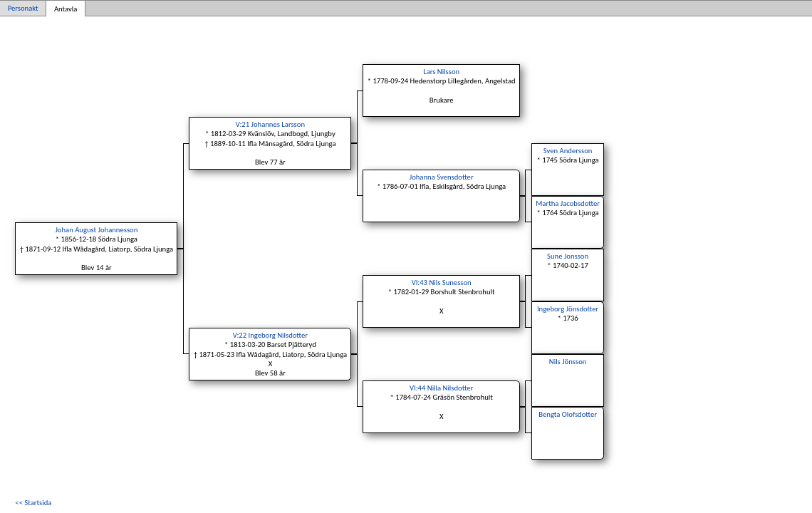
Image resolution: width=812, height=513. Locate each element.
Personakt (23, 8)
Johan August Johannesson (96, 230)
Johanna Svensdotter (442, 177)
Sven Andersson (568, 151)
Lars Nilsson (441, 72)
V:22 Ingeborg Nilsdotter (270, 335)
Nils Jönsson (568, 362)
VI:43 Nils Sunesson (442, 283)
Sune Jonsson (568, 256)
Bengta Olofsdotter (568, 414)
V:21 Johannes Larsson (270, 124)
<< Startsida (33, 503)
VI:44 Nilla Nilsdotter (441, 388)
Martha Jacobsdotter (568, 203)
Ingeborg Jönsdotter (568, 309)
